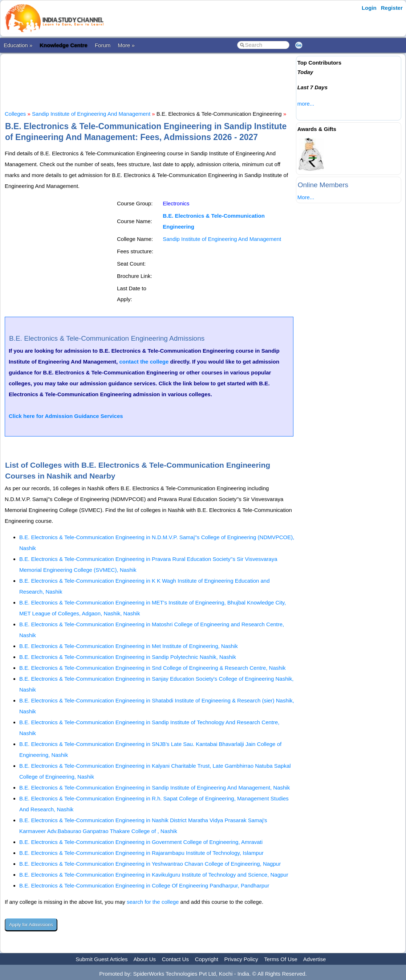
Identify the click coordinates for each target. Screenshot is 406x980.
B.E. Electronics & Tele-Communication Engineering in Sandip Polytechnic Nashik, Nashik (128, 657)
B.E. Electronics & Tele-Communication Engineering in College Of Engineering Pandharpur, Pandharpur (144, 885)
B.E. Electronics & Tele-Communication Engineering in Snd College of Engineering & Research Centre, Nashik (152, 668)
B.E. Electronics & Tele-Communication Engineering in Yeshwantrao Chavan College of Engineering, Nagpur (150, 864)
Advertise (315, 959)
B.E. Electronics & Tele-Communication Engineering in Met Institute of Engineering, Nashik (129, 646)
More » (126, 45)
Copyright (207, 959)
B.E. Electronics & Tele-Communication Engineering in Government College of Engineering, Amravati (141, 842)
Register (392, 8)
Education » (18, 45)
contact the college (144, 362)
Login (369, 8)
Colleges (15, 114)
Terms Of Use (281, 959)
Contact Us (175, 959)
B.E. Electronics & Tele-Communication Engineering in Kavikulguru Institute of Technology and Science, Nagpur (154, 875)
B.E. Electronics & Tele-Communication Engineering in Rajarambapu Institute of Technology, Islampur (141, 853)
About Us (145, 959)
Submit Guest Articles (101, 959)
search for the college (153, 902)
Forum (103, 45)
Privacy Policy (241, 959)
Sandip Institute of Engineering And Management (91, 114)
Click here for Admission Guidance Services (66, 416)
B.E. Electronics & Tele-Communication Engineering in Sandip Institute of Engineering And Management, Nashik (155, 788)
